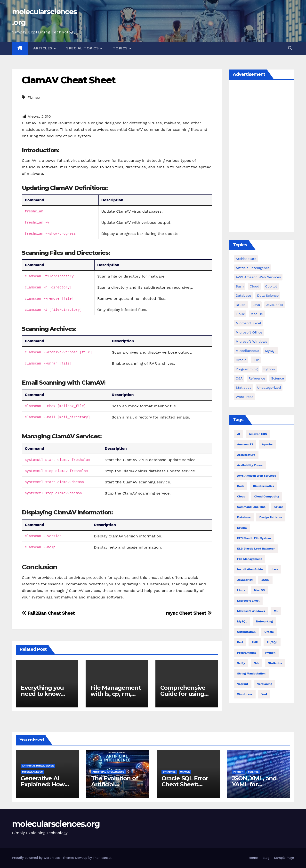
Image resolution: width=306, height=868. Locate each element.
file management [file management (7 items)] (250, 559)
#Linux (34, 97)
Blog (266, 858)
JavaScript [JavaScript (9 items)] (275, 305)
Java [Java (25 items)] (256, 305)
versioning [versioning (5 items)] (265, 684)
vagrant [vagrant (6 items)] (243, 684)
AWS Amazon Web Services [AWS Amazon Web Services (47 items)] (257, 476)
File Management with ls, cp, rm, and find (116, 694)
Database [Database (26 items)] (244, 517)
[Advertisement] (261, 157)
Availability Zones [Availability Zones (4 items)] (250, 465)
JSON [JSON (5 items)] (265, 580)
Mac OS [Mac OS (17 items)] (257, 314)
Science (253, 772)
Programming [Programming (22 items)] (247, 653)
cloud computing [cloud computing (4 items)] (267, 496)
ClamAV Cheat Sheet (69, 80)
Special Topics (83, 48)
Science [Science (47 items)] (278, 378)
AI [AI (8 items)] (239, 434)
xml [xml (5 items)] (264, 694)
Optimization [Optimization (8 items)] (246, 632)
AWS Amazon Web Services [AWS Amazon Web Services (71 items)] (258, 277)
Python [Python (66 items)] (270, 653)
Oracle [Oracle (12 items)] (269, 632)
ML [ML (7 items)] (276, 611)
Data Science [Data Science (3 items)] (268, 295)
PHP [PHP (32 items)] (255, 642)
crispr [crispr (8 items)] (279, 507)
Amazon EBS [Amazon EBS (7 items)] (258, 434)
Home (253, 858)
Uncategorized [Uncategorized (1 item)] (269, 387)
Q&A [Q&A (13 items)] (239, 378)
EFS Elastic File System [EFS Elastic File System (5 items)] (254, 538)
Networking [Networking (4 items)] (264, 621)
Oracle (185, 772)
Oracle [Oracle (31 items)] (241, 360)
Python (238, 772)
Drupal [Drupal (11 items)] (241, 305)
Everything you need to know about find (42, 694)
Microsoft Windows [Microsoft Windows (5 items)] (251, 341)
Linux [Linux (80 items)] (241, 590)
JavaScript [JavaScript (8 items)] (245, 580)
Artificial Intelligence (38, 766)
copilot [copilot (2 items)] (271, 286)
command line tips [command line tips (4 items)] (251, 507)
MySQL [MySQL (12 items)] (271, 351)
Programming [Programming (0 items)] (247, 369)
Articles (43, 48)
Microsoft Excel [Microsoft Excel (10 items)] (248, 601)
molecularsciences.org (56, 824)
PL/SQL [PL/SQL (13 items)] (272, 642)
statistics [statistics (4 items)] (275, 663)
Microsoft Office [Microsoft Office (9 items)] (249, 332)
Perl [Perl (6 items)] (240, 642)
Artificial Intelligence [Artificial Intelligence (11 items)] (253, 268)
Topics (121, 48)
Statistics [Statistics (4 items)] (243, 387)
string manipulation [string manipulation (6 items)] (251, 674)
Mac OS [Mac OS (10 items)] (259, 590)
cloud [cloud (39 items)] (255, 286)
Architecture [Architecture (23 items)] (246, 259)
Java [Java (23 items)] (275, 569)
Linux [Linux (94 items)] (240, 314)
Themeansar (102, 858)
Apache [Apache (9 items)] (267, 444)
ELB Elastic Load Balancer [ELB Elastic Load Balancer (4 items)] (256, 549)
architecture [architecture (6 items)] (246, 455)
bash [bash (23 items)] (240, 286)
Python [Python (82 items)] (269, 369)
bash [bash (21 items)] (241, 486)
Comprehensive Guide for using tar (183, 694)
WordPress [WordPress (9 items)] (244, 397)
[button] (290, 48)
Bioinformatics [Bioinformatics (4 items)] (263, 486)
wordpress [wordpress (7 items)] (245, 694)
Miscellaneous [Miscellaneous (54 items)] (247, 351)
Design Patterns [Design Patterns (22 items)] (271, 517)
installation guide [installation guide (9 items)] (250, 569)
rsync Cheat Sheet (189, 613)
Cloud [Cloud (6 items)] (241, 496)
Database (169, 772)
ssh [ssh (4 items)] (257, 663)
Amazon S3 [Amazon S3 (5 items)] (245, 444)
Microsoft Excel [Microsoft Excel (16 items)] (248, 323)
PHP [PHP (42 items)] (256, 360)
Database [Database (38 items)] (243, 295)
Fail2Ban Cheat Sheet (48, 613)
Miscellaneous (32, 772)
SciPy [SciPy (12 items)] (241, 663)
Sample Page (284, 858)
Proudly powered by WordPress (36, 858)
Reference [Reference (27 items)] (257, 378)
